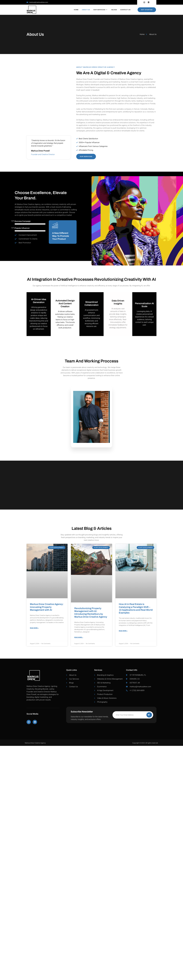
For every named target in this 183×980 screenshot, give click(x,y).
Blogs (114, 10)
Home (76, 10)
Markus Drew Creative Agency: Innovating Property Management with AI (47, 607)
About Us (86, 10)
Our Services (100, 10)
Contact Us (125, 10)
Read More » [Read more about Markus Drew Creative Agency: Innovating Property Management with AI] (34, 628)
